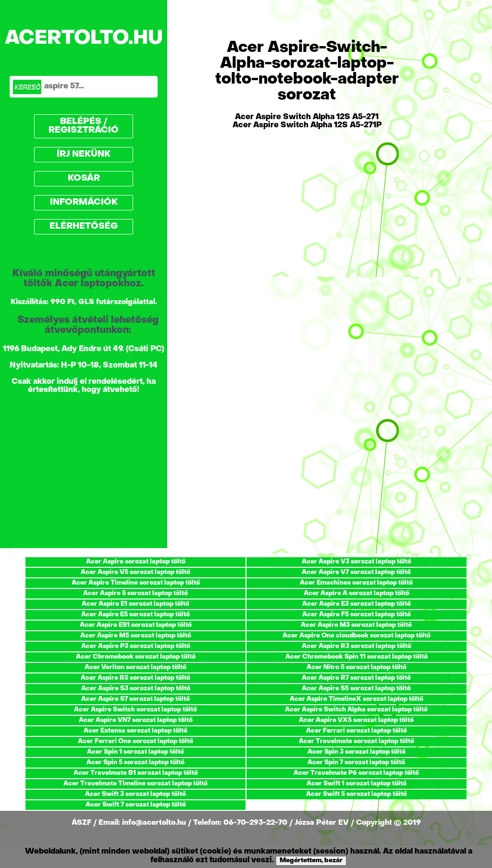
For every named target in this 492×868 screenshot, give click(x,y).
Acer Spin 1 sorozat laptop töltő (135, 752)
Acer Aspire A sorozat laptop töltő (357, 593)
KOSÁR (84, 178)
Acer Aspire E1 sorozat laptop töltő (135, 604)
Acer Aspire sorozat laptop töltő (136, 562)
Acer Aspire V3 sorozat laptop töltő (357, 562)
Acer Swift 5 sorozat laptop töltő (357, 794)
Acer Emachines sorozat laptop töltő (356, 583)
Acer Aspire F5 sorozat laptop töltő (357, 615)
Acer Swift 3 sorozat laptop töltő (135, 794)
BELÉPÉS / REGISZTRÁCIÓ (84, 126)
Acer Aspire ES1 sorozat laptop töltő (136, 625)
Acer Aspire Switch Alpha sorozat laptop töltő (356, 710)
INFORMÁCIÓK (84, 202)
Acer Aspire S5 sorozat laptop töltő (356, 689)
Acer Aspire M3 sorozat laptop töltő (356, 625)
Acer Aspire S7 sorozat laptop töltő (135, 699)
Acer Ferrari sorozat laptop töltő (357, 731)
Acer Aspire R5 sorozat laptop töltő (135, 678)
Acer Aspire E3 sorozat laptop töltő (357, 604)
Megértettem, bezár (311, 861)
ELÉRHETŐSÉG (84, 226)
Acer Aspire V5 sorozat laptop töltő (135, 572)
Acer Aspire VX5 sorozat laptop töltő (356, 720)
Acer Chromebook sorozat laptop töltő (136, 657)
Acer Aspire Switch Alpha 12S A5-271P (307, 125)
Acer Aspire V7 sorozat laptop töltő (356, 572)
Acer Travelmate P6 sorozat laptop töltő (356, 773)
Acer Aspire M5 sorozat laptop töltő (136, 636)
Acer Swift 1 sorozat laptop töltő (357, 784)
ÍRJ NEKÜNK (84, 154)
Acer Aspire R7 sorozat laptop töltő (356, 678)
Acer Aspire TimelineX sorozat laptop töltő (357, 699)
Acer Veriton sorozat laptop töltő (135, 667)
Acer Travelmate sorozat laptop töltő (357, 741)
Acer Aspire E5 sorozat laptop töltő (135, 615)
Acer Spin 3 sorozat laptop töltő (357, 752)
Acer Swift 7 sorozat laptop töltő (136, 805)
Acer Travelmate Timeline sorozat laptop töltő (135, 784)
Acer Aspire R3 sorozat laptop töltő (357, 646)
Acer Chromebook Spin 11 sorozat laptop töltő (357, 657)
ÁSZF (82, 823)
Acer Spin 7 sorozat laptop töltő (356, 763)
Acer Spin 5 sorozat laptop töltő (135, 763)
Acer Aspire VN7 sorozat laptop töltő (136, 720)
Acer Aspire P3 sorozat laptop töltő (136, 646)
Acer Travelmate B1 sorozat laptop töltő (136, 773)
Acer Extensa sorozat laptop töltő (135, 731)
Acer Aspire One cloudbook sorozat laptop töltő (357, 636)
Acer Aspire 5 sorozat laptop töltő (135, 593)
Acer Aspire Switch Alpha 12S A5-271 (307, 117)
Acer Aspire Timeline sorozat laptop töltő (136, 583)
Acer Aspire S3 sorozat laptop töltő (136, 689)
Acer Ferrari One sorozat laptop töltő (135, 741)
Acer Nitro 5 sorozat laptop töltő (357, 667)
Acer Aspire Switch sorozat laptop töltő (135, 710)
